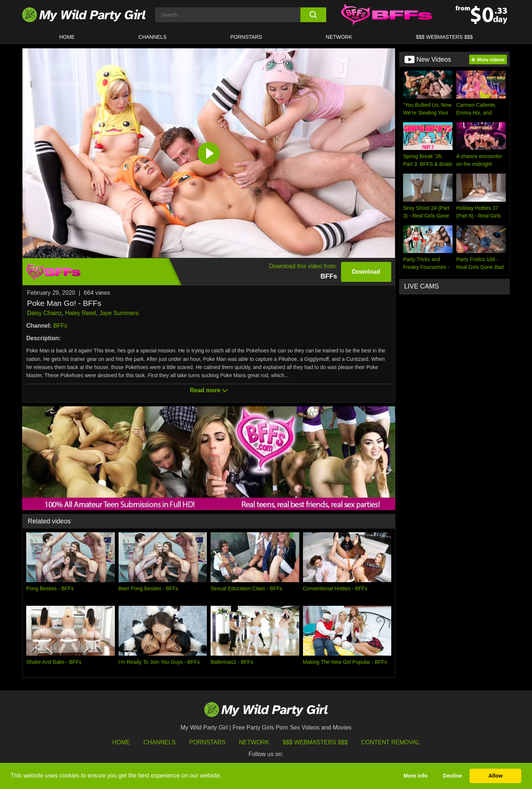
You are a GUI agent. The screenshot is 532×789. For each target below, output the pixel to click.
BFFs (60, 326)
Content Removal (391, 742)
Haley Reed (81, 313)
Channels (159, 742)
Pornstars (246, 37)
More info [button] (415, 776)
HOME (67, 37)
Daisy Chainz (44, 313)
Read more (209, 390)
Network (339, 37)
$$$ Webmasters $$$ (315, 742)
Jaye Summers (119, 313)
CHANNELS (153, 37)
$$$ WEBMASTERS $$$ (444, 37)
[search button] (313, 15)
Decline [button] (452, 776)
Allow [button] (495, 776)
